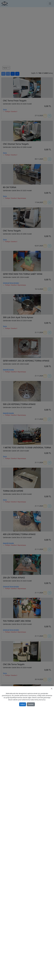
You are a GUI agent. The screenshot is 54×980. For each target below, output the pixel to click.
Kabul (23, 704)
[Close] (52, 689)
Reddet (31, 704)
